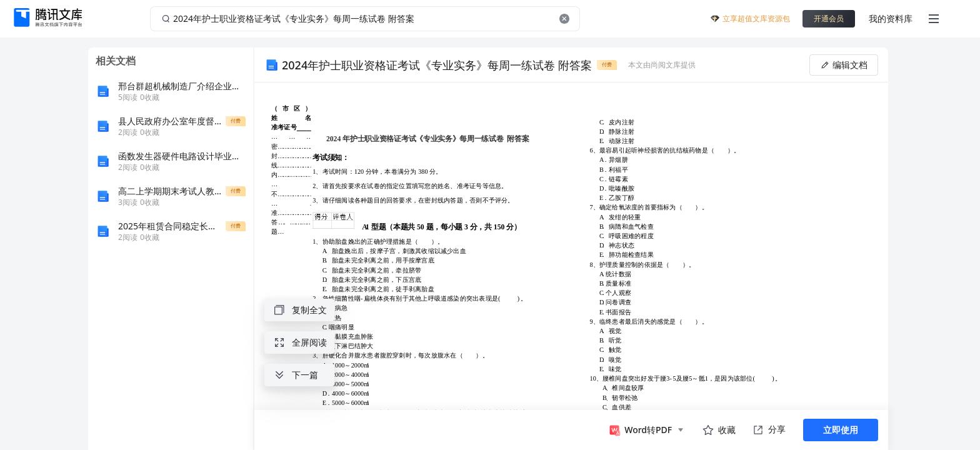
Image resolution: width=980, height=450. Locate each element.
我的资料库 (891, 18)
